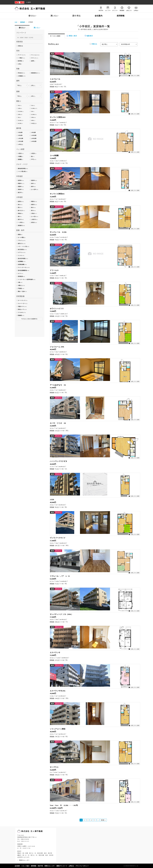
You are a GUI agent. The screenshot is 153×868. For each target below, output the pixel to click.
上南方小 (34, 219)
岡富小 (33, 202)
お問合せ (71, 866)
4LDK (20, 123)
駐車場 (20, 61)
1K (32, 105)
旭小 (19, 205)
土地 (19, 64)
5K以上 (33, 123)
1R (19, 105)
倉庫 (32, 61)
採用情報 (121, 16)
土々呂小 (34, 217)
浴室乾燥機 (21, 264)
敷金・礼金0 (21, 291)
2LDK (33, 114)
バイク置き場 (22, 171)
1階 (19, 282)
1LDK (33, 108)
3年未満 (33, 132)
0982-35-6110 (25, 839)
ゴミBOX (21, 312)
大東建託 (20, 76)
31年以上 (20, 144)
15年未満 (20, 138)
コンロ (20, 255)
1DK (19, 108)
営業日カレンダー (50, 866)
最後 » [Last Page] (103, 820)
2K (32, 111)
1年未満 (20, 132)
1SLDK (20, 111)
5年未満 (20, 135)
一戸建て (20, 58)
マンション (34, 55)
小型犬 (20, 153)
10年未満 (34, 135)
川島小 (33, 213)
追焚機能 (20, 261)
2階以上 (20, 285)
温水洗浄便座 (22, 259)
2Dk (19, 114)
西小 (19, 208)
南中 (32, 187)
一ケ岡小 (20, 222)
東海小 (20, 213)
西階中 (20, 187)
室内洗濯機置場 (22, 270)
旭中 (32, 184)
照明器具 (20, 276)
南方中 (20, 193)
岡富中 (20, 184)
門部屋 (20, 288)
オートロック (22, 300)
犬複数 (20, 156)
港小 (19, 217)
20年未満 (34, 138)
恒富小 (33, 205)
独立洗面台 (21, 250)
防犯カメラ (21, 309)
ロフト (20, 274)
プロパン (20, 241)
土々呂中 (34, 189)
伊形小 (33, 222)
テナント (34, 58)
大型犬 (33, 153)
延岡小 (20, 202)
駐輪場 (20, 315)
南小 (32, 208)
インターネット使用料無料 (25, 279)
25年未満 (20, 141)
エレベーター (22, 303)
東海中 (20, 189)
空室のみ (94, 44)
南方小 (20, 219)
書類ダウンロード (62, 866)
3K (19, 117)
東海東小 (20, 226)
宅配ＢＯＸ (21, 307)
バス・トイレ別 (22, 246)
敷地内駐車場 (22, 169)
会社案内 (99, 16)
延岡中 (20, 180)
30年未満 (34, 141)
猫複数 (20, 159)
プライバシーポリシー (82, 866)
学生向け (20, 73)
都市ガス (20, 244)
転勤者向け (34, 73)
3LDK (20, 120)
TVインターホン (23, 267)
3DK (32, 117)
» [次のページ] (98, 820)
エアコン (20, 252)
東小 (32, 211)
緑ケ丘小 (20, 211)
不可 (32, 159)
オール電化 (21, 237)
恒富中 (33, 180)
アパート (20, 55)
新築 (19, 235)
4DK (32, 120)
